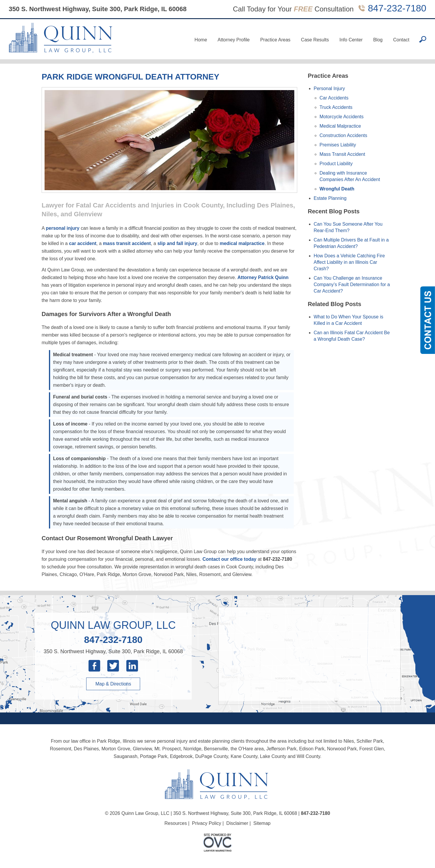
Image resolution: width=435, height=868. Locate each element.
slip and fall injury (177, 243)
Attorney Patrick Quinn (263, 277)
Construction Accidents (343, 135)
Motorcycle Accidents (341, 117)
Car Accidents (334, 98)
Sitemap (262, 823)
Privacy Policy (207, 823)
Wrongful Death (337, 189)
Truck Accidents (336, 107)
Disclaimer (237, 823)
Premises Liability (338, 145)
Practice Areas (275, 40)
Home (201, 40)
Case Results (315, 40)
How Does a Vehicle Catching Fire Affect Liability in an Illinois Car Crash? (349, 262)
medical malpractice (242, 243)
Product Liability (336, 164)
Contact (401, 40)
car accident (83, 243)
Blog (378, 40)
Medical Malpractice (340, 126)
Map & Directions (113, 684)
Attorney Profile (233, 40)
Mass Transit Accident (342, 154)
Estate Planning (330, 198)
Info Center (351, 40)
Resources (176, 823)
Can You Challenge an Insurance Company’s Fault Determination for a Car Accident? (352, 284)
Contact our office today (230, 559)
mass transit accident (127, 243)
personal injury (63, 228)
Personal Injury (329, 88)
